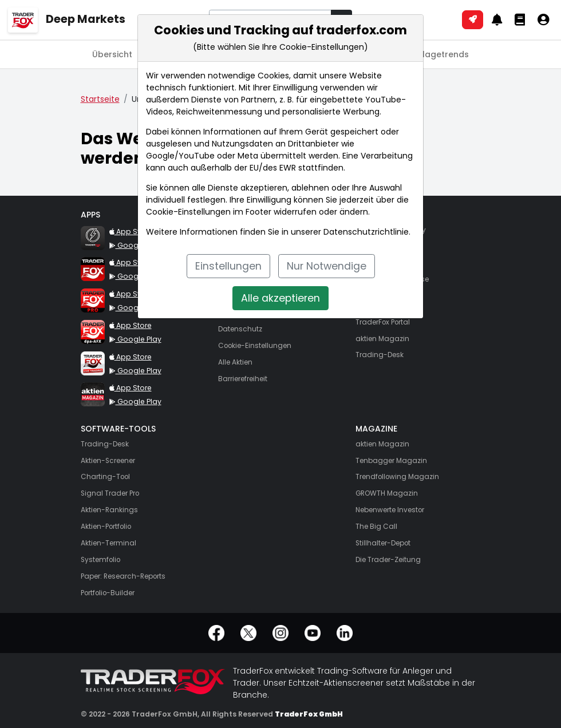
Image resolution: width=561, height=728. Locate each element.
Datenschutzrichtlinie (366, 232)
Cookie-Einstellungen (188, 212)
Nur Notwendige (327, 266)
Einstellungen (228, 266)
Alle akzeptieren (280, 298)
